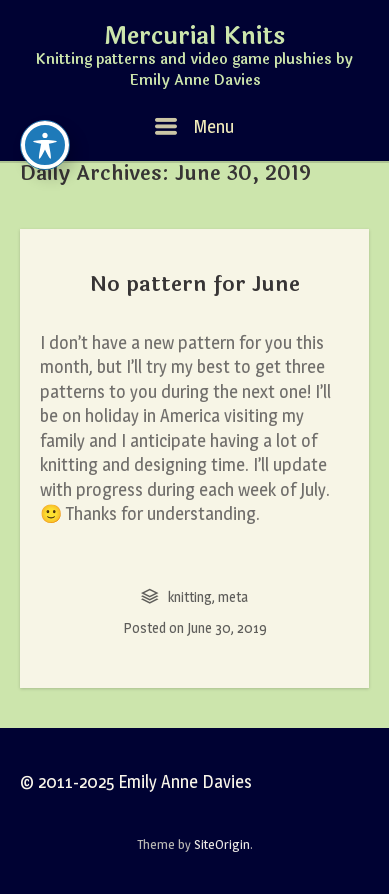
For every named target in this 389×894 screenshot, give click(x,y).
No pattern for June (195, 284)
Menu (194, 126)
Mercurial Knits (194, 37)
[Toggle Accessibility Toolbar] (45, 145)
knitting (190, 596)
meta (233, 596)
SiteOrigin (222, 844)
